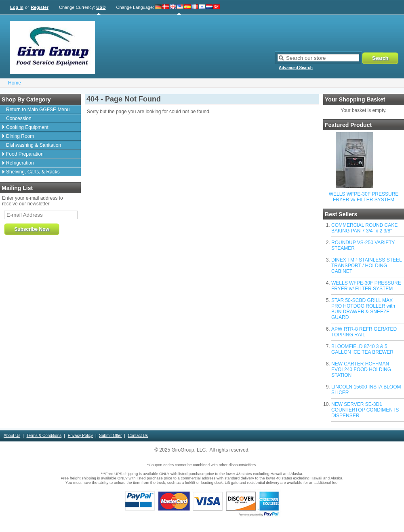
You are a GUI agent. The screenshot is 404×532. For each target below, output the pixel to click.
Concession (19, 118)
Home (15, 83)
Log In (17, 7)
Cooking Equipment (27, 127)
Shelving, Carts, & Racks (33, 172)
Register (40, 7)
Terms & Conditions (44, 436)
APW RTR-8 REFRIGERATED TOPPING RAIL (364, 332)
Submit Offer (110, 436)
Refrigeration (20, 163)
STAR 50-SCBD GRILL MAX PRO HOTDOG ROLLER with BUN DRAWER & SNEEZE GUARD (363, 309)
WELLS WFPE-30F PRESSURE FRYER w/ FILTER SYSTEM (364, 197)
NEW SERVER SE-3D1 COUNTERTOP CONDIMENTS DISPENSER (365, 410)
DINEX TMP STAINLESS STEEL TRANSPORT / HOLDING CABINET (366, 266)
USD (101, 7)
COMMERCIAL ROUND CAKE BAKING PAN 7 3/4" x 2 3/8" (364, 228)
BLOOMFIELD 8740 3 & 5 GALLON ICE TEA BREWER (362, 349)
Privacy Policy (80, 436)
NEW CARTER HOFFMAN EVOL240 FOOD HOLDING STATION (361, 369)
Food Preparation (25, 154)
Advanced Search (296, 68)
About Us (12, 436)
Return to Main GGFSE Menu (38, 110)
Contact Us (138, 436)
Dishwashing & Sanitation (34, 145)
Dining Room (20, 136)
